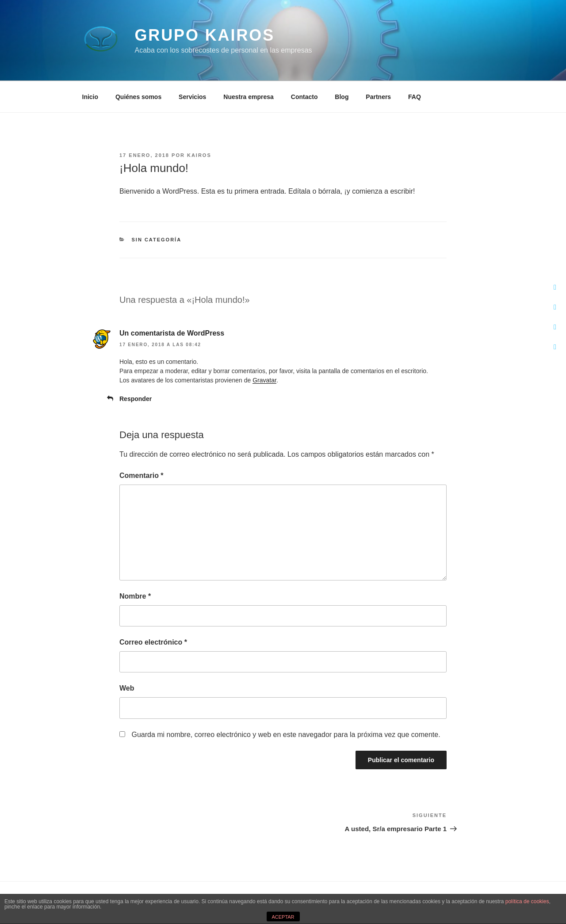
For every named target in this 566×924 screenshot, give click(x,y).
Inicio (90, 97)
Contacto (304, 97)
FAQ (415, 97)
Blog (342, 97)
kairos (199, 155)
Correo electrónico (153, 642)
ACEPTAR (283, 917)
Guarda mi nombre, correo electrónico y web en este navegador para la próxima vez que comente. (286, 735)
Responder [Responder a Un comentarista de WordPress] (136, 399)
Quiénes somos (138, 97)
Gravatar (264, 380)
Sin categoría (157, 240)
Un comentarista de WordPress (172, 333)
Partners (378, 97)
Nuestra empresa (249, 97)
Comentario (141, 475)
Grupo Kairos (205, 35)
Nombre (135, 596)
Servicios (192, 97)
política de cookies (527, 901)
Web (127, 688)
